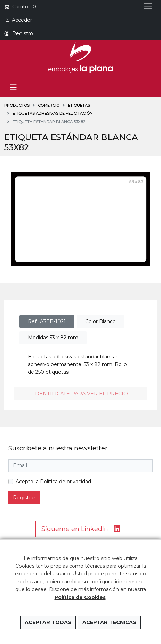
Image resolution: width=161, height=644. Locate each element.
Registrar (24, 498)
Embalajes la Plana (80, 58)
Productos (17, 105)
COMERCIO (49, 105)
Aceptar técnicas (109, 622)
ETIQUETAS (79, 105)
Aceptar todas (48, 622)
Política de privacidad (66, 482)
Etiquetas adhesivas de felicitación (53, 113)
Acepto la (53, 482)
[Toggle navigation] (13, 88)
